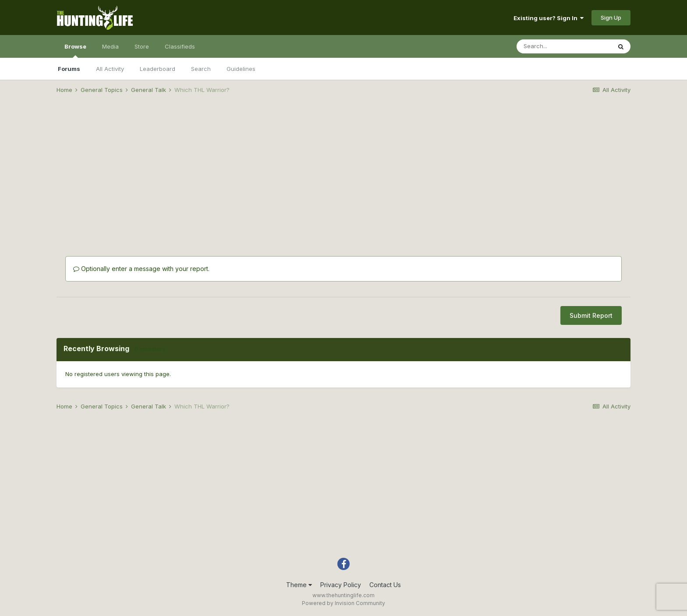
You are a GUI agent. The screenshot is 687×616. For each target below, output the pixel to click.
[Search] (564, 46)
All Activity (110, 69)
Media (110, 46)
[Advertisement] (343, 169)
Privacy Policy (341, 585)
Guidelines (241, 69)
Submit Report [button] (591, 315)
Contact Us (385, 585)
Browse (75, 50)
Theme (299, 585)
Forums (69, 69)
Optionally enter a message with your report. (141, 269)
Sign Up (611, 18)
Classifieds (180, 46)
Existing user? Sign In (549, 18)
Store (142, 46)
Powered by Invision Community (343, 603)
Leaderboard (158, 69)
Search (201, 69)
